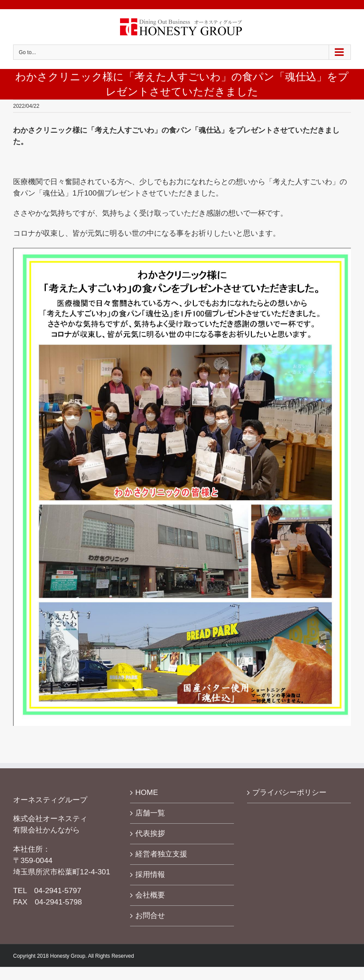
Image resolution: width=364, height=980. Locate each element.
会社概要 (150, 895)
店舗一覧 (150, 813)
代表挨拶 (150, 833)
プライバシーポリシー (289, 792)
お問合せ (150, 915)
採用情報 (150, 874)
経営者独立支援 (161, 854)
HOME (147, 792)
